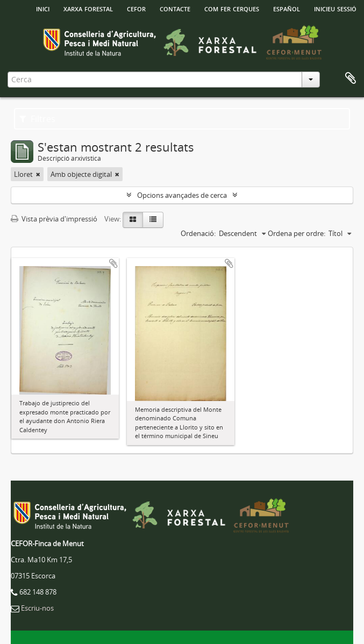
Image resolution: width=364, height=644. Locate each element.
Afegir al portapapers (113, 263)
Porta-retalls (351, 78)
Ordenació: (198, 233)
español (287, 8)
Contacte (175, 8)
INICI (43, 8)
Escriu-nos (37, 608)
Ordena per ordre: (297, 233)
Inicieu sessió (335, 8)
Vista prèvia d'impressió (54, 219)
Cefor (136, 8)
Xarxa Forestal (88, 8)
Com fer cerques (232, 8)
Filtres (37, 119)
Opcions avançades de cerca (182, 195)
